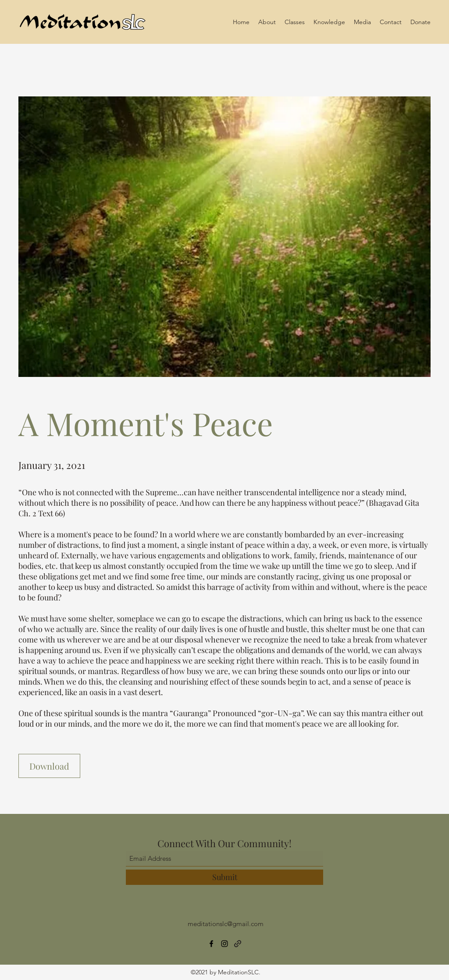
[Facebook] (211, 944)
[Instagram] (224, 944)
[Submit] (224, 877)
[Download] (49, 766)
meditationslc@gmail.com (226, 924)
